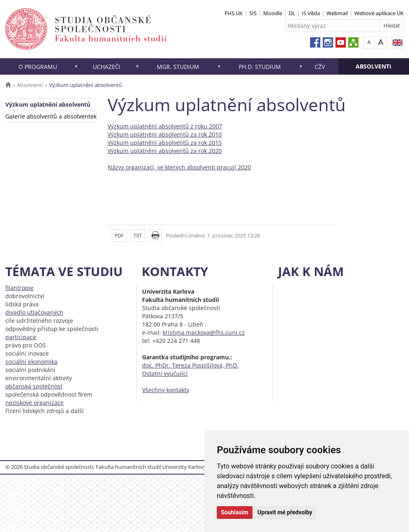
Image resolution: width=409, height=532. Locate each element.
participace (21, 337)
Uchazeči (107, 67)
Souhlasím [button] (235, 512)
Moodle (273, 13)
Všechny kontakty (166, 390)
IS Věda (311, 13)
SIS (253, 13)
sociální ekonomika (31, 362)
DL (292, 13)
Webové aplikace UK (379, 13)
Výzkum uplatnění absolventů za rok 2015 (165, 143)
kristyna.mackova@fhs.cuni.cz (204, 332)
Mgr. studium (178, 67)
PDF (119, 236)
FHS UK (234, 13)
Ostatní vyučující (165, 373)
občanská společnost (34, 386)
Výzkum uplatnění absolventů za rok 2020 (165, 151)
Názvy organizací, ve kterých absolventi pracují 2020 (179, 167)
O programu (38, 67)
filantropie (20, 288)
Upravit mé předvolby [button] (285, 512)
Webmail (337, 13)
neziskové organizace (34, 403)
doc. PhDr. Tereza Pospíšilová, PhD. (190, 365)
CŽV (320, 67)
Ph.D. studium (260, 67)
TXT (138, 236)
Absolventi (373, 66)
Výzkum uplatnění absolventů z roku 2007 (165, 126)
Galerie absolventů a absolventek (51, 116)
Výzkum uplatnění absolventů (48, 104)
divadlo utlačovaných (34, 312)
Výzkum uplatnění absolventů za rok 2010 (165, 134)
